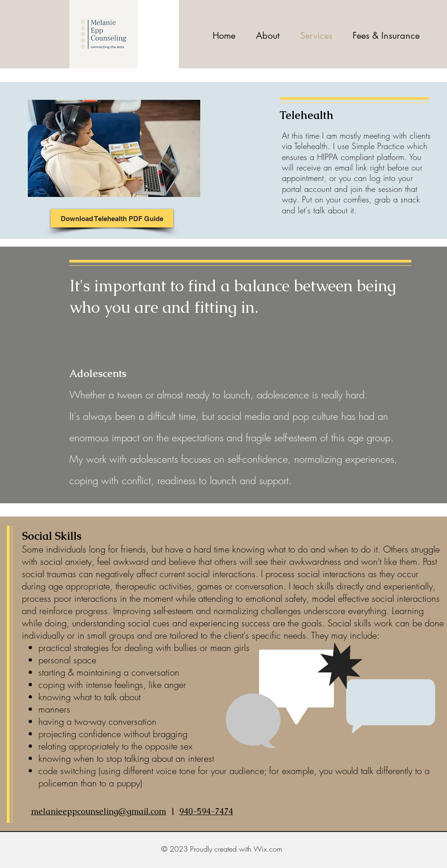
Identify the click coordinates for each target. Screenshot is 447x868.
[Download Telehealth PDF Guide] (112, 218)
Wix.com (268, 849)
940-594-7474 (206, 811)
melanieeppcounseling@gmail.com (99, 811)
